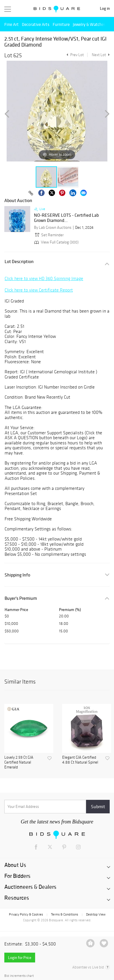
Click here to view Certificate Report (39, 290)
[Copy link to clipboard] (31, 193)
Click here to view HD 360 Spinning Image (44, 278)
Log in (105, 8)
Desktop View (96, 914)
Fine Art (12, 24)
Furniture (61, 24)
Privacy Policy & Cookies (26, 914)
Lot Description (19, 261)
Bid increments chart (19, 976)
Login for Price (20, 958)
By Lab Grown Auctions (53, 228)
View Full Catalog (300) (56, 242)
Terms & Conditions (64, 914)
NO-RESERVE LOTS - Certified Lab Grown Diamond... (66, 218)
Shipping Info (17, 575)
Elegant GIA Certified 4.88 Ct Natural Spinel (80, 760)
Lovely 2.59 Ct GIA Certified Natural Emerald (19, 762)
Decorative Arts (36, 24)
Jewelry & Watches (89, 24)
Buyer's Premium (21, 598)
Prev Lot (74, 55)
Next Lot (101, 55)
